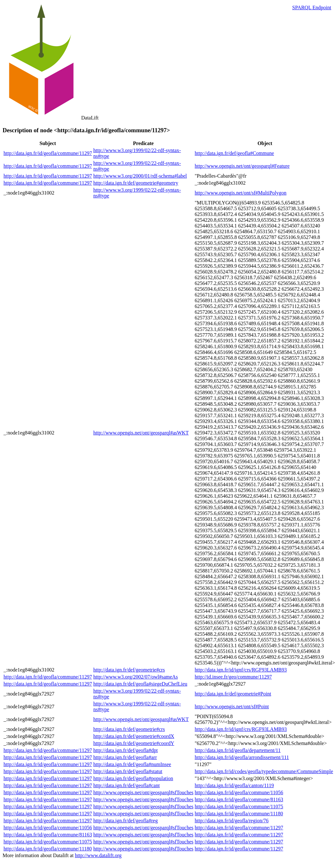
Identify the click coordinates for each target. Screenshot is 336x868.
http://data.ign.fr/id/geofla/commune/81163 (239, 799)
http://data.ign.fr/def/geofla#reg (126, 821)
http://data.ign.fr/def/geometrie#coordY (134, 743)
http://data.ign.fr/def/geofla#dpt (126, 750)
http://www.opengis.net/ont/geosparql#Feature (242, 166)
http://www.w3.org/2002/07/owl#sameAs (136, 677)
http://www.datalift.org (98, 855)
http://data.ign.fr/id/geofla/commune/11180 (239, 814)
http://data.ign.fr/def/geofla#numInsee (132, 764)
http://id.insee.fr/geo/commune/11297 (233, 677)
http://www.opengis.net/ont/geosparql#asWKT (141, 433)
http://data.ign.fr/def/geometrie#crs (129, 670)
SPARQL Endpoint (312, 8)
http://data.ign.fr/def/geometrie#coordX (134, 736)
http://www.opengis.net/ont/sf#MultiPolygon (241, 193)
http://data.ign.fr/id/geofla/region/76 (232, 821)
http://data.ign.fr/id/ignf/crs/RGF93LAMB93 (241, 670)
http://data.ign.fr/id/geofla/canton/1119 (234, 785)
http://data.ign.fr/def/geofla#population (133, 778)
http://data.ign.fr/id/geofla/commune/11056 (239, 792)
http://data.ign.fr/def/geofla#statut (128, 771)
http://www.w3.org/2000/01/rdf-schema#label (140, 176)
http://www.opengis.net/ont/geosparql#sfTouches (143, 792)
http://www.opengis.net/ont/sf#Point (232, 707)
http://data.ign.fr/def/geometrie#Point (233, 694)
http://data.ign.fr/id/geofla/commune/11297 (48, 153)
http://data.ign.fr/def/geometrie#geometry (136, 183)
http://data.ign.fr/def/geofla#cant (127, 785)
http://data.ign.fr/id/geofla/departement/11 (238, 750)
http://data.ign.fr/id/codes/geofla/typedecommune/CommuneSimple (264, 771)
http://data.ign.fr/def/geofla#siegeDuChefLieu (140, 684)
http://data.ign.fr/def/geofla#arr (125, 757)
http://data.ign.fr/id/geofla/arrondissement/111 (242, 757)
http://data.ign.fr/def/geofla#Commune (234, 153)
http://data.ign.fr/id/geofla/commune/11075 (239, 807)
